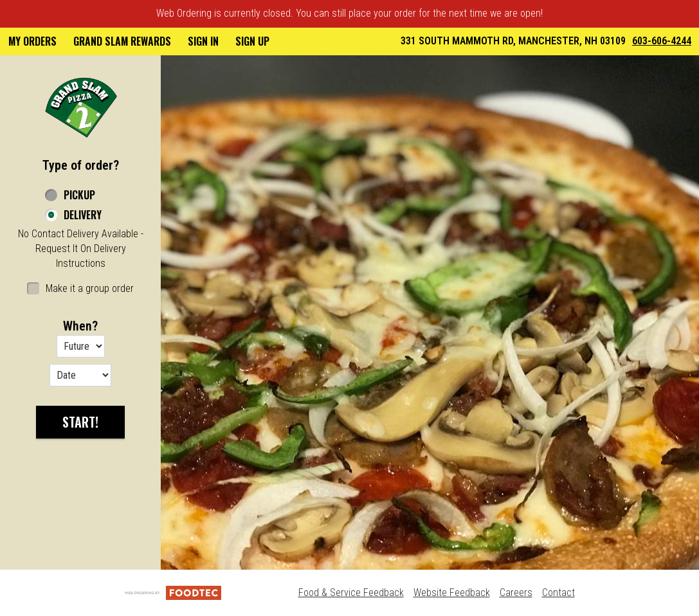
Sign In (203, 41)
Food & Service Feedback (351, 593)
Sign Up (252, 41)
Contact (558, 593)
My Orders (32, 41)
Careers (516, 593)
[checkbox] (80, 289)
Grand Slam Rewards (122, 41)
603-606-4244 (662, 41)
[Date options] (80, 375)
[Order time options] (81, 346)
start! (80, 422)
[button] (81, 106)
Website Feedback (452, 593)
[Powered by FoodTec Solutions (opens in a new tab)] (173, 593)
